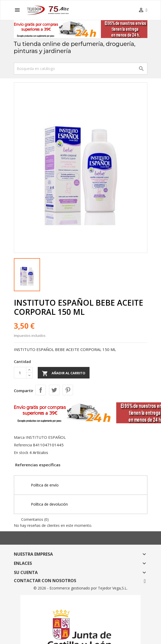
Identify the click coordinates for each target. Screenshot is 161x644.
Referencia (23, 445)
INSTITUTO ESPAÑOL (46, 437)
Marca (19, 437)
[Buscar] (81, 69)
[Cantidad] (20, 373)
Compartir (41, 390)
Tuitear (54, 390)
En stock (21, 453)
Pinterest (68, 390)
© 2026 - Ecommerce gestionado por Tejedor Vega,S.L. (80, 588)
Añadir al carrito (64, 374)
